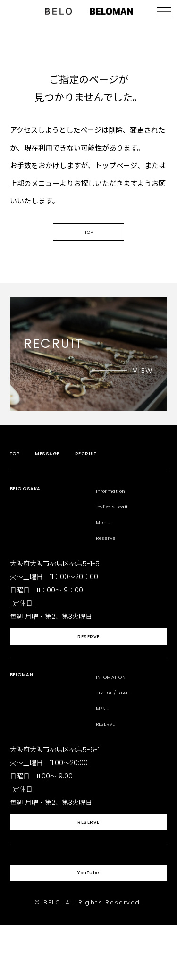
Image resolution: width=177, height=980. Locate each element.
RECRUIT (108, 470)
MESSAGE (58, 470)
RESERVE (88, 662)
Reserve (111, 554)
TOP (89, 245)
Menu (106, 539)
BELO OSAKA (33, 508)
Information (118, 508)
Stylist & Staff (122, 523)
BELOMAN (28, 706)
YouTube (88, 923)
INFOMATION (118, 706)
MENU (106, 737)
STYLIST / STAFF (123, 722)
